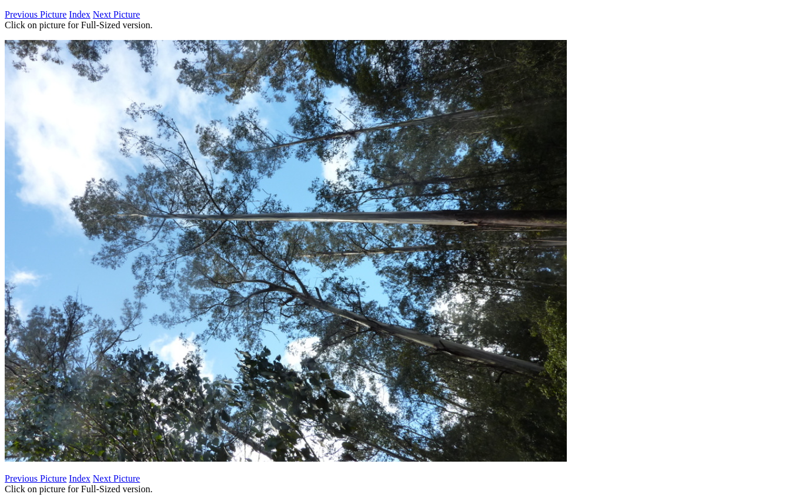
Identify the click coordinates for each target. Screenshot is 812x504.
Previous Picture (36, 14)
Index (79, 14)
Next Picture (116, 14)
